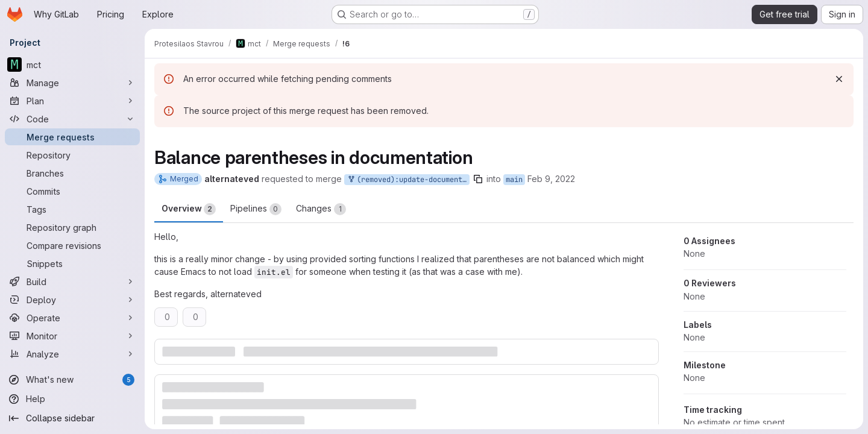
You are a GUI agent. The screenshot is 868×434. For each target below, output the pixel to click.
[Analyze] (72, 354)
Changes (321, 209)
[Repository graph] (72, 227)
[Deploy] (72, 300)
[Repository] (72, 155)
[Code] (72, 119)
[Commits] (72, 191)
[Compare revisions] (72, 245)
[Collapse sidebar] (72, 418)
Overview (189, 209)
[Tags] (72, 209)
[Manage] (72, 83)
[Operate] (72, 318)
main (514, 180)
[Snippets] (72, 263)
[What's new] (72, 380)
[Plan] (72, 101)
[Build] (72, 281)
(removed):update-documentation (408, 180)
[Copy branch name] (478, 179)
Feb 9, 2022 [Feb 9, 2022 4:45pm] (551, 179)
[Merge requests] (72, 137)
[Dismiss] (839, 79)
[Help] (72, 399)
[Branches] (72, 173)
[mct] (72, 64)
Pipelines (256, 209)
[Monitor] (72, 336)
